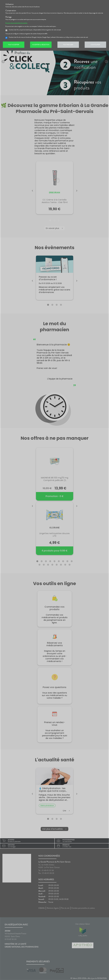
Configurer (95, 45)
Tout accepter (14, 45)
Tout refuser (68, 45)
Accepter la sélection (41, 45)
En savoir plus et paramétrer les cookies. (16, 23)
